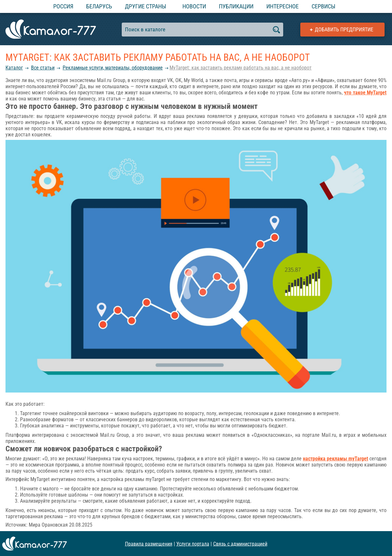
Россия (63, 6)
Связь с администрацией (240, 544)
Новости (194, 6)
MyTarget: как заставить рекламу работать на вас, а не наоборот (241, 68)
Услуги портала (193, 544)
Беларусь (99, 6)
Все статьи (43, 68)
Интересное (283, 6)
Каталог (14, 68)
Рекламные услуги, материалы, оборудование (113, 68)
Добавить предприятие (344, 30)
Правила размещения (149, 544)
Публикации (236, 6)
